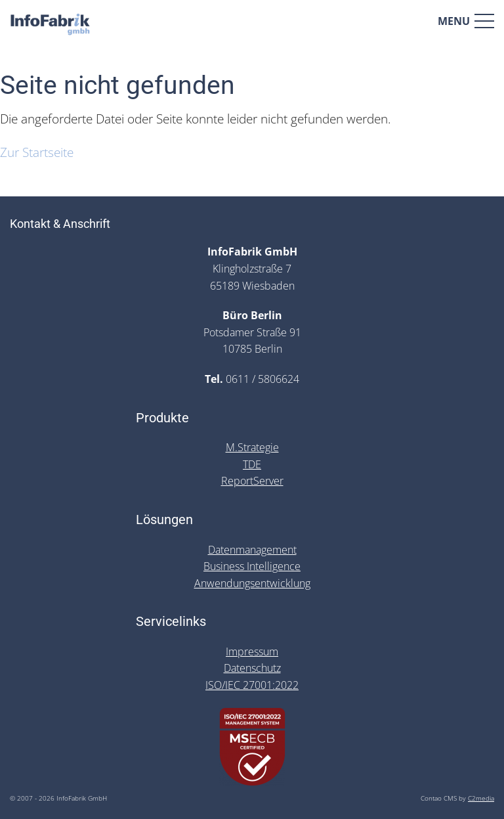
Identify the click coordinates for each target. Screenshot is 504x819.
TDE (252, 464)
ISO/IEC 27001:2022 (252, 685)
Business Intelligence (252, 566)
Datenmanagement (252, 550)
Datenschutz (252, 668)
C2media (481, 798)
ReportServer (252, 481)
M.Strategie (252, 447)
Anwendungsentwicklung (252, 583)
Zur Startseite (37, 152)
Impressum (252, 652)
